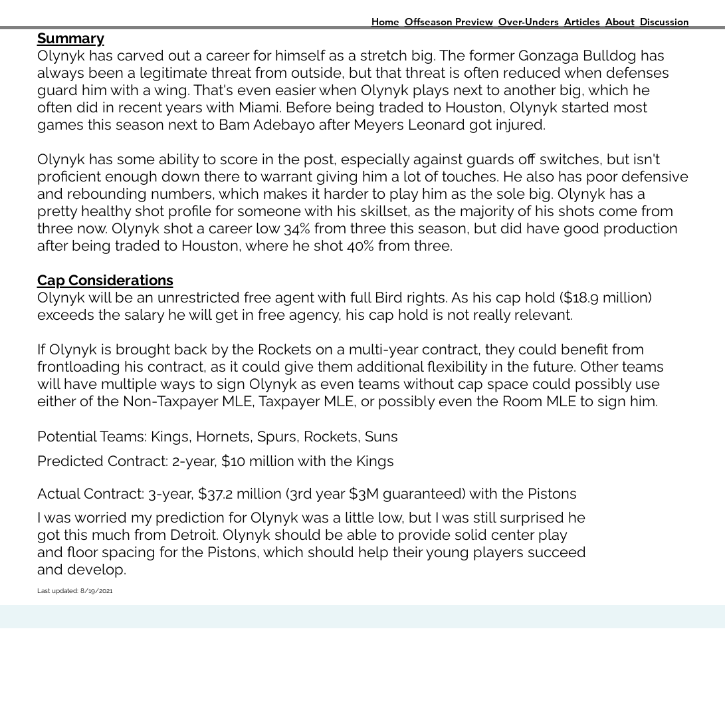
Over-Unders (529, 22)
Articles (582, 22)
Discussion (665, 22)
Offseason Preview (449, 22)
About (620, 22)
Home (385, 22)
